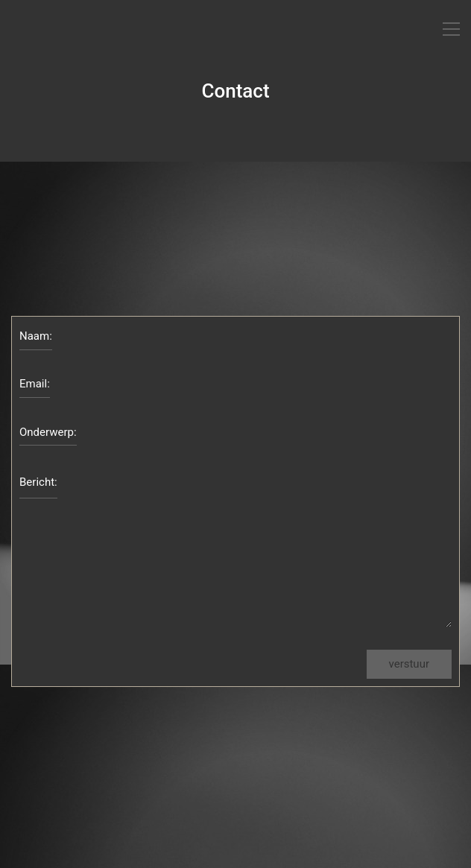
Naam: (36, 336)
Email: (35, 384)
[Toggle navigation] (451, 29)
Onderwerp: (48, 432)
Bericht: (38, 482)
